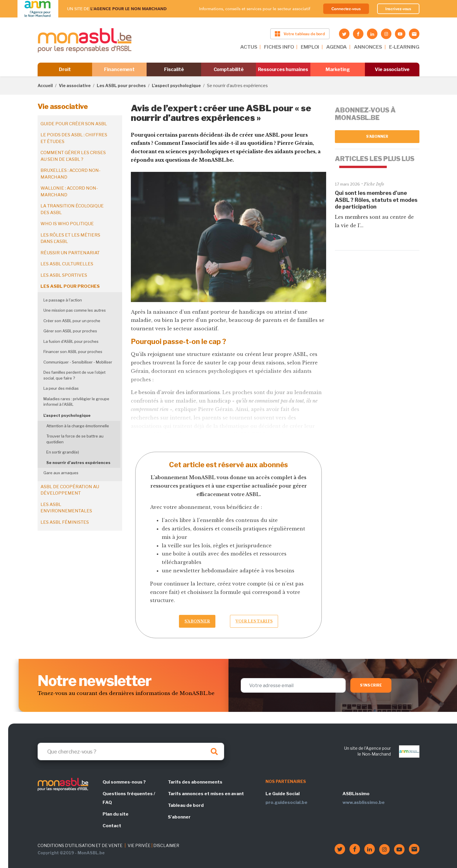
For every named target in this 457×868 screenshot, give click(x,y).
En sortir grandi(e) (63, 452)
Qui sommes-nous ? (124, 782)
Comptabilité (229, 69)
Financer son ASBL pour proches (73, 352)
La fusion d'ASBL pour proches (71, 341)
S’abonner (197, 621)
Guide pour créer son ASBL (74, 124)
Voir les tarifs (254, 621)
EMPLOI (310, 47)
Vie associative (392, 69)
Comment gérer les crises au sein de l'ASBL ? (73, 156)
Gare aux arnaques (61, 473)
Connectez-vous (346, 9)
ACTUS (249, 47)
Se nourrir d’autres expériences (78, 463)
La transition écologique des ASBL (72, 209)
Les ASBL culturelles (67, 264)
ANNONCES (368, 47)
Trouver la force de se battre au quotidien (75, 439)
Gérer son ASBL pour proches (70, 331)
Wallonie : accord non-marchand (69, 192)
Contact (112, 826)
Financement (119, 69)
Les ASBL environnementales (66, 508)
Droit (65, 69)
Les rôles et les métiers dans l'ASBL (70, 238)
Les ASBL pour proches (121, 85)
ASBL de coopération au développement (70, 490)
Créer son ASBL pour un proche (72, 321)
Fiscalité (174, 69)
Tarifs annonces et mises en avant (206, 794)
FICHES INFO (279, 47)
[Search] (131, 751)
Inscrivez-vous (398, 9)
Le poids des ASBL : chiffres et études (74, 138)
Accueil (45, 85)
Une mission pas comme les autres (75, 310)
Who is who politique (67, 224)
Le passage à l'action (63, 300)
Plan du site (116, 814)
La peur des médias (61, 388)
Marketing (338, 69)
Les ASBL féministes (65, 522)
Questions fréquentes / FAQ (129, 798)
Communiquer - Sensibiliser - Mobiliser (78, 362)
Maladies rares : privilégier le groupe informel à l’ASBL (76, 402)
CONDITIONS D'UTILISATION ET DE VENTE (80, 845)
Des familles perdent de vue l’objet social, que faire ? (74, 375)
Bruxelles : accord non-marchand (71, 174)
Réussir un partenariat (70, 253)
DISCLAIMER (166, 845)
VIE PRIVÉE (139, 845)
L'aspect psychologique (176, 85)
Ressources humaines (283, 69)
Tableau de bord (186, 805)
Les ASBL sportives (64, 275)
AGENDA (336, 47)
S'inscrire (371, 685)
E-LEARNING (404, 47)
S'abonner (377, 136)
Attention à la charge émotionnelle (78, 426)
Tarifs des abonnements (195, 782)
